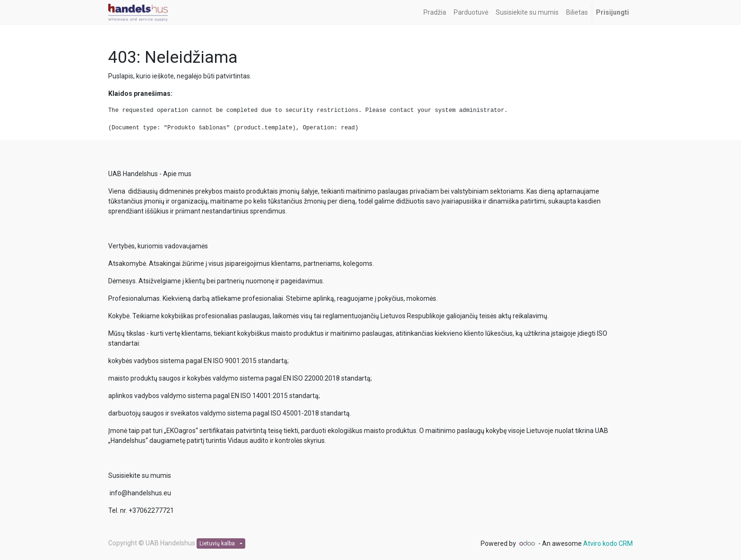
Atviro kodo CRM (608, 543)
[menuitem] (435, 13)
